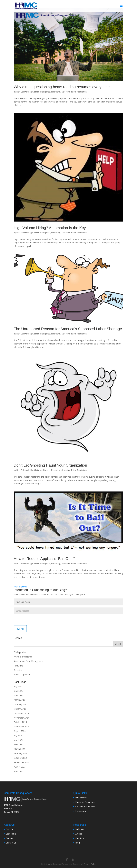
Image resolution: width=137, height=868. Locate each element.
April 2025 (18, 695)
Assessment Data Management (29, 661)
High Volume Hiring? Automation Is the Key (50, 228)
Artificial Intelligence (41, 92)
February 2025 (21, 704)
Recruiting (56, 92)
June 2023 (18, 771)
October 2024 (20, 722)
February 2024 (21, 753)
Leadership (11, 834)
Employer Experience (85, 802)
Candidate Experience (85, 806)
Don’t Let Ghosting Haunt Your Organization (50, 465)
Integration (81, 811)
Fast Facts (11, 829)
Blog (78, 843)
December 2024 (21, 713)
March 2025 (19, 700)
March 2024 (19, 749)
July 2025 (18, 686)
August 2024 (20, 731)
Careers (9, 838)
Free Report (81, 838)
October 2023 (20, 758)
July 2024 (18, 736)
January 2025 (20, 709)
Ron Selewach (23, 92)
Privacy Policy (90, 864)
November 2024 (21, 718)
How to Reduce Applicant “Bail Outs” (44, 559)
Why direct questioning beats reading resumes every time (62, 87)
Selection (66, 92)
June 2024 (18, 740)
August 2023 (20, 767)
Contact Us (11, 843)
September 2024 (22, 727)
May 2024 (18, 744)
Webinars (80, 829)
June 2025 (18, 691)
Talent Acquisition (79, 92)
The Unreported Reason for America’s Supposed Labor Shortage (68, 329)
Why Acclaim (81, 797)
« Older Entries (21, 587)
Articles (79, 834)
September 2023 (22, 762)
